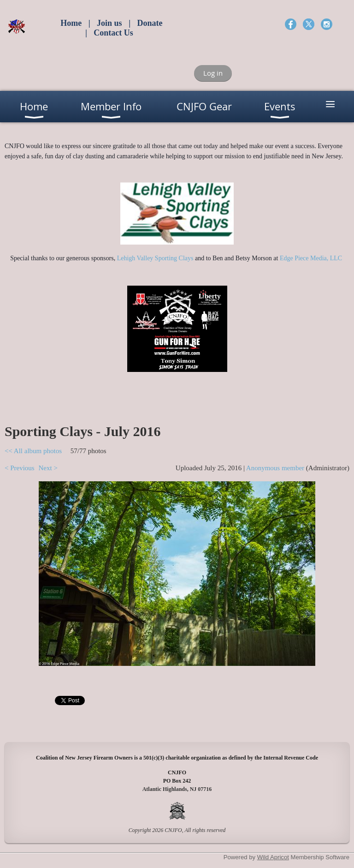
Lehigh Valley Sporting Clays (155, 258)
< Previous (20, 468)
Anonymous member (275, 468)
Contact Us (113, 33)
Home (71, 23)
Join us (109, 23)
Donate (150, 23)
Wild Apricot (273, 857)
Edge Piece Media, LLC (312, 258)
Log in (213, 73)
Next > (48, 468)
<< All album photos (33, 451)
